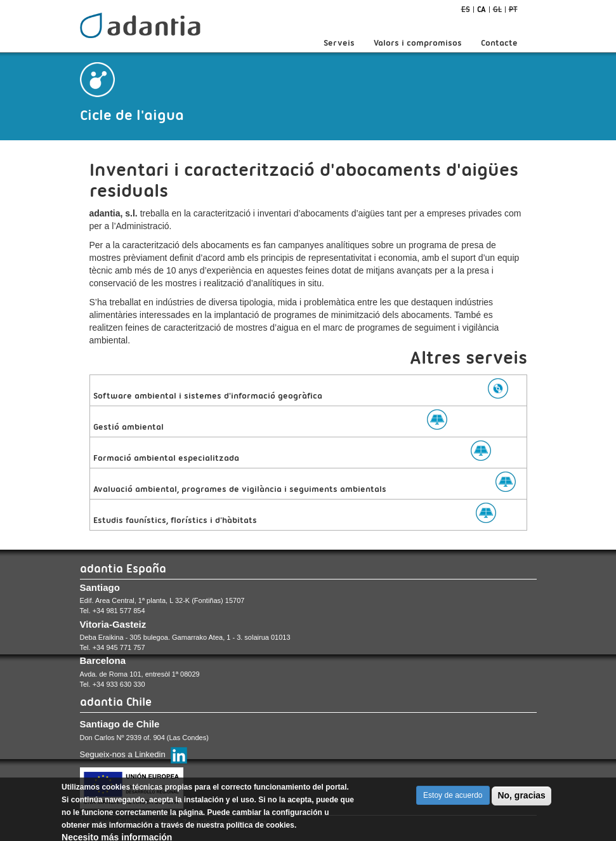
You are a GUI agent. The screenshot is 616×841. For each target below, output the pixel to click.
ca (482, 9)
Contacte (499, 43)
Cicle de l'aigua (132, 115)
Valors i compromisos (418, 43)
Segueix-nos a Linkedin (123, 754)
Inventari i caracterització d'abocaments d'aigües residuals (304, 180)
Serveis (339, 43)
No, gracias (521, 797)
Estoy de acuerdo (453, 797)
